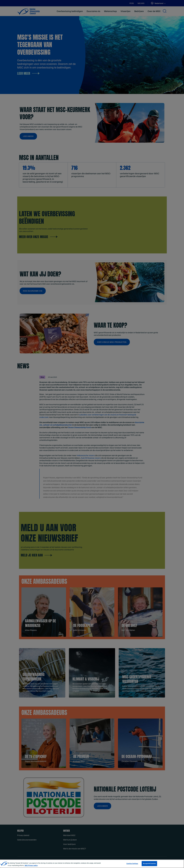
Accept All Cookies (149, 863)
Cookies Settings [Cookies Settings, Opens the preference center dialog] (132, 863)
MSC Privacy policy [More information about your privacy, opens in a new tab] (31, 865)
